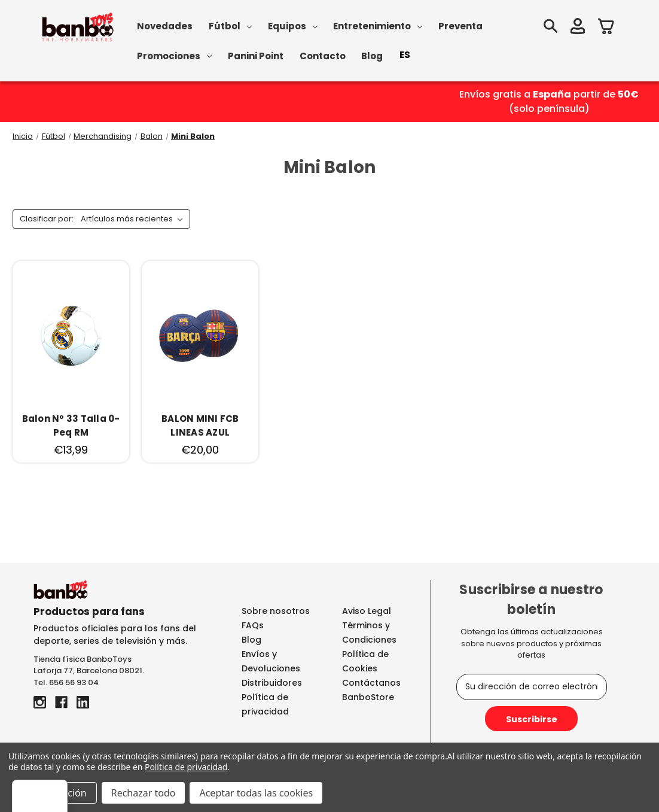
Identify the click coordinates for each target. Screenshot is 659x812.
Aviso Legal (367, 611)
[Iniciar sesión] (578, 28)
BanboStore (368, 697)
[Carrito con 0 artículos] (606, 28)
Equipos (293, 26)
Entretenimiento (378, 26)
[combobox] (405, 55)
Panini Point (256, 56)
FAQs (253, 625)
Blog (372, 56)
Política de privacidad (186, 767)
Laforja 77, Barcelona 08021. (89, 670)
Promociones (174, 56)
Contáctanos (371, 683)
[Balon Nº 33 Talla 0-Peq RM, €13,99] (71, 426)
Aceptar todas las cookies (256, 793)
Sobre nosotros (276, 611)
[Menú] (640, 787)
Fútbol (230, 26)
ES (405, 55)
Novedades (165, 26)
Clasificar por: (47, 219)
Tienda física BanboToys (83, 659)
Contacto (323, 56)
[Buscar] (550, 28)
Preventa (460, 26)
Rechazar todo (144, 793)
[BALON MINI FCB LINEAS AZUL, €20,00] (200, 426)
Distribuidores (272, 683)
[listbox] (134, 219)
